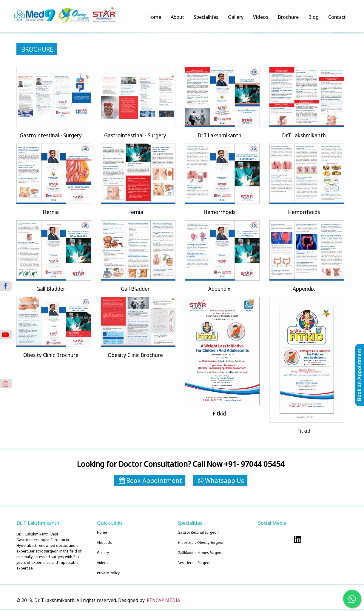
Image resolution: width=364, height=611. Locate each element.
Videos (261, 17)
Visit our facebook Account (274, 539)
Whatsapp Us (221, 480)
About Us (104, 542)
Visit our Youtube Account (310, 539)
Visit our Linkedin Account (298, 539)
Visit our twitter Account (262, 539)
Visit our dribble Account (286, 539)
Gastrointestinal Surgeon (198, 532)
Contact (337, 17)
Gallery (236, 17)
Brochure (288, 17)
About (177, 17)
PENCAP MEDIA (164, 600)
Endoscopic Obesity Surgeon (201, 542)
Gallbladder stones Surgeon (200, 553)
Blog (313, 17)
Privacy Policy (108, 573)
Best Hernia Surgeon (195, 563)
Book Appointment (150, 480)
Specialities (206, 17)
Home (154, 17)
